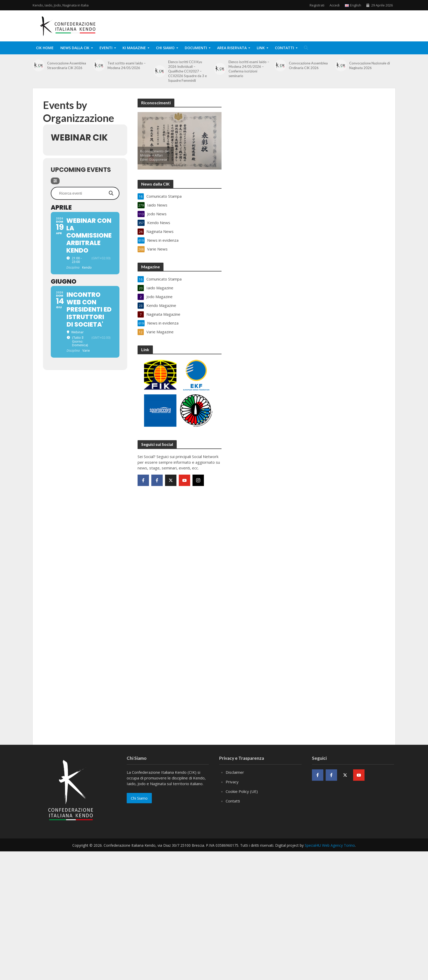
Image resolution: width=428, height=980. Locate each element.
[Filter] (55, 181)
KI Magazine (134, 48)
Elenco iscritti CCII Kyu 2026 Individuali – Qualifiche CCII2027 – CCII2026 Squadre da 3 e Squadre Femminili (187, 71)
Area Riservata (232, 48)
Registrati (317, 5)
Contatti (284, 48)
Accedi (335, 5)
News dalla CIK (75, 48)
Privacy (232, 782)
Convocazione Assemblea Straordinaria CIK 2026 (67, 65)
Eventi (106, 48)
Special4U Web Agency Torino (330, 845)
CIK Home (45, 48)
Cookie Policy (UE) (242, 791)
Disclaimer (235, 772)
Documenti (196, 48)
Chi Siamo (165, 48)
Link (261, 48)
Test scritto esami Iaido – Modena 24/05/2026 (127, 65)
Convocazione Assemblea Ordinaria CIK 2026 (308, 65)
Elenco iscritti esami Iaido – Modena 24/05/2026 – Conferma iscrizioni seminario (249, 69)
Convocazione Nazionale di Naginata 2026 (370, 65)
